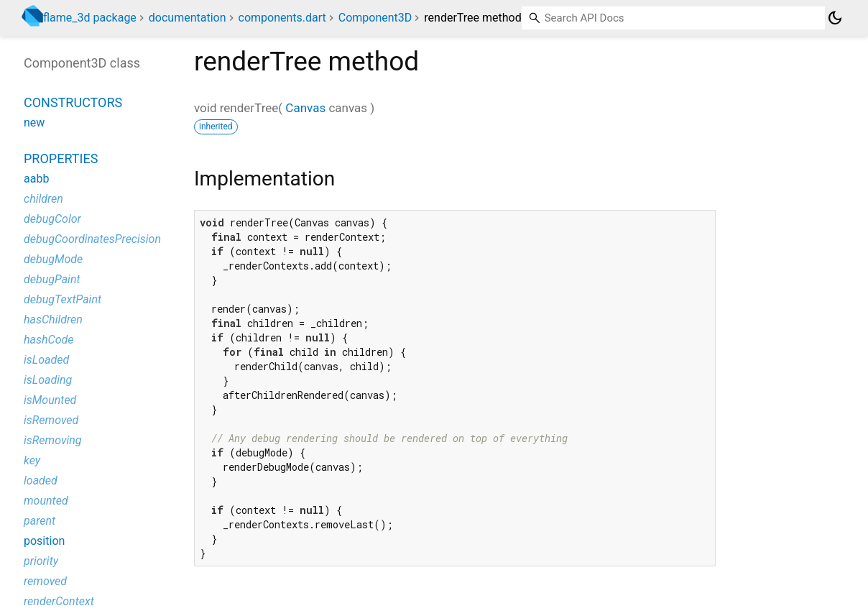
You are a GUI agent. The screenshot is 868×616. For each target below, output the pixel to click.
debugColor (52, 219)
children (43, 199)
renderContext (59, 601)
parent (40, 521)
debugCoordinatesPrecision (92, 239)
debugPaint (52, 279)
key (32, 460)
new (34, 123)
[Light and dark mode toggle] (835, 18)
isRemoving (53, 440)
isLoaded (46, 360)
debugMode (53, 259)
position (44, 541)
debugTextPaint (63, 299)
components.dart (282, 18)
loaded (41, 481)
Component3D (375, 18)
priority (41, 561)
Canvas (305, 108)
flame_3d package (90, 18)
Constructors (73, 102)
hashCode (49, 340)
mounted (46, 501)
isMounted (50, 400)
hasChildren (53, 320)
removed (45, 581)
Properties (61, 158)
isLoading (48, 380)
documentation (188, 18)
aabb (36, 179)
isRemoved (51, 420)
